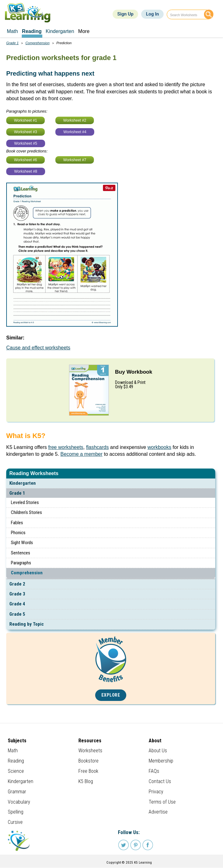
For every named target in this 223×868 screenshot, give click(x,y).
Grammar (17, 792)
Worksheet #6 (26, 160)
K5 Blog (86, 781)
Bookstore (88, 761)
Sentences (21, 553)
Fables (17, 523)
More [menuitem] (84, 31)
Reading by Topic (27, 624)
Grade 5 (17, 614)
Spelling (16, 812)
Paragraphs (21, 563)
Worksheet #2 (75, 120)
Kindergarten (23, 483)
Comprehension (27, 573)
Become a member (81, 454)
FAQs (154, 771)
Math (13, 751)
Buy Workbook (134, 372)
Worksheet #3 (26, 132)
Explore (111, 695)
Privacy (156, 792)
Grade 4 (17, 604)
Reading (16, 761)
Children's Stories (26, 512)
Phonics (18, 533)
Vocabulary (19, 802)
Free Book (88, 771)
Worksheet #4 (75, 132)
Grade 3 (17, 594)
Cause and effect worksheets (38, 348)
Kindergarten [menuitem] (60, 31)
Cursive (15, 822)
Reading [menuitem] (32, 31)
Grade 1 (17, 493)
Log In (152, 14)
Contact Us (160, 781)
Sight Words (22, 543)
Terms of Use (162, 802)
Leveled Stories (25, 502)
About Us (158, 751)
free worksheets (66, 447)
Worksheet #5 (26, 143)
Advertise (158, 812)
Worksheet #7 (75, 160)
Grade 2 (17, 584)
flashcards (98, 447)
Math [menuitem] (12, 31)
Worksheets (90, 751)
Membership (161, 761)
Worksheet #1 (26, 120)
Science (16, 771)
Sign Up (125, 14)
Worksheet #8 (26, 171)
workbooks (159, 447)
